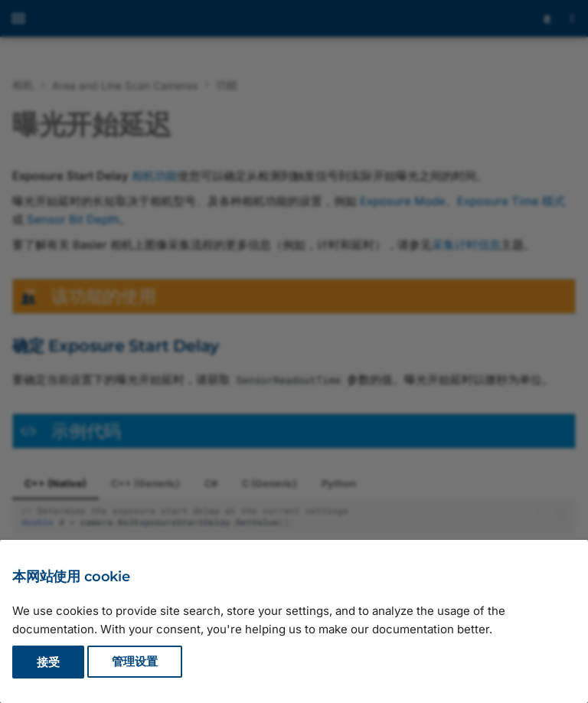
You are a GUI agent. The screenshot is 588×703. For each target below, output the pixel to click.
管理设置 (135, 662)
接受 (48, 662)
